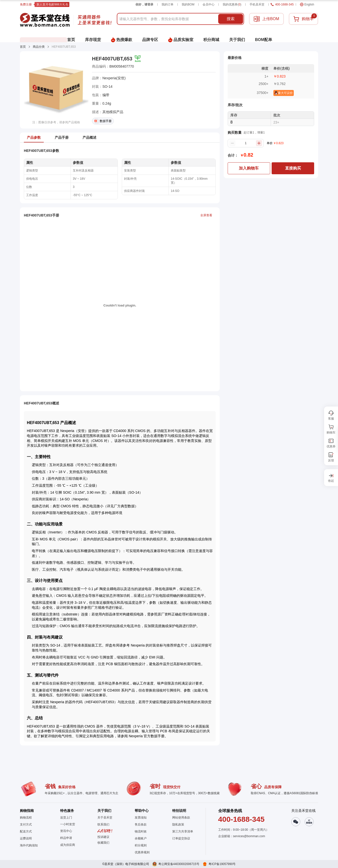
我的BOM (188, 4)
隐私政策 (178, 825)
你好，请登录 (144, 4)
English (307, 4)
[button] (105, 843)
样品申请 (66, 838)
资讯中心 (66, 831)
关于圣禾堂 (105, 818)
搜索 (231, 19)
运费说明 (26, 838)
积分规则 (141, 845)
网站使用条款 (181, 818)
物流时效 (141, 831)
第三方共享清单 (183, 831)
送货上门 (66, 818)
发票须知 (141, 818)
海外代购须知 (29, 845)
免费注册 (26, 4)
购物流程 (26, 818)
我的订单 (168, 4)
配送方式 (26, 831)
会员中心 (209, 4)
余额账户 (141, 838)
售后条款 (141, 825)
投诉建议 (103, 837)
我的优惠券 (232, 4)
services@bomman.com (249, 836)
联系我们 (103, 825)
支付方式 (26, 825)
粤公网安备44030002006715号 (179, 864)
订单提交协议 (181, 838)
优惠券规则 (142, 852)
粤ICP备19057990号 (222, 864)
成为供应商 (68, 845)
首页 (23, 47)
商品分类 (39, 47)
